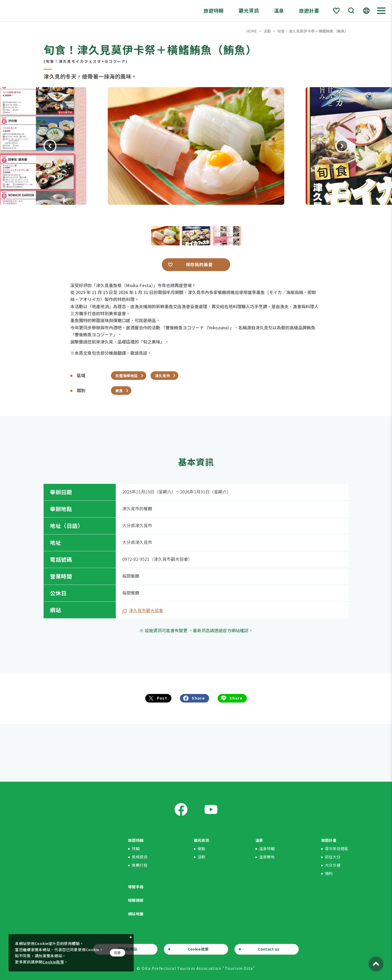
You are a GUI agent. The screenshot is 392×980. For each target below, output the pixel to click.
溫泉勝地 (267, 857)
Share (198, 698)
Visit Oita (45, 11)
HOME (252, 31)
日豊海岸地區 (126, 376)
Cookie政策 (198, 949)
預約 (329, 873)
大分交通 (333, 865)
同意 (118, 953)
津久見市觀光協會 (146, 610)
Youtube (211, 809)
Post (162, 698)
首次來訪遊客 (337, 848)
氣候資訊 (140, 857)
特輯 (136, 848)
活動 (267, 31)
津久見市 (162, 376)
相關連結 (136, 900)
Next (342, 146)
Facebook (181, 809)
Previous (50, 146)
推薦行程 (140, 865)
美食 (119, 391)
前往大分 (333, 857)
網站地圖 (136, 914)
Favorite (336, 11)
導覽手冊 (136, 887)
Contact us (269, 949)
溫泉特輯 (267, 848)
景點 (201, 848)
